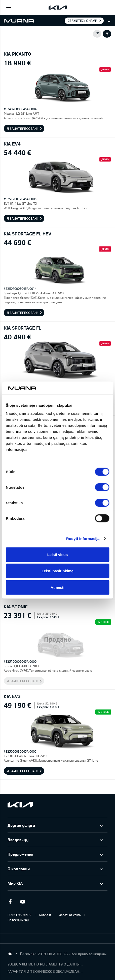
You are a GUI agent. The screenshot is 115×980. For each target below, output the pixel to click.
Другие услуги (21, 825)
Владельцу (18, 840)
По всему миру (18, 920)
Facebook (10, 902)
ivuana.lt (45, 915)
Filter (107, 34)
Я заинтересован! (22, 128)
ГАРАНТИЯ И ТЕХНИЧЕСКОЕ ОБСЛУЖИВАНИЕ (45, 971)
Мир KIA (15, 883)
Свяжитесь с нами (82, 21)
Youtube (23, 902)
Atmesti (57, 587)
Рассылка (28, 954)
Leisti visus (58, 554)
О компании (19, 869)
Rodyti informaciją (83, 539)
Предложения (20, 854)
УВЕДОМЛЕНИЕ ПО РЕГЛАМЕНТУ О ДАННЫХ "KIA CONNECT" (45, 964)
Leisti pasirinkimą (57, 571)
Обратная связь (70, 915)
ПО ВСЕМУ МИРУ (19, 915)
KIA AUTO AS (10, 953)
